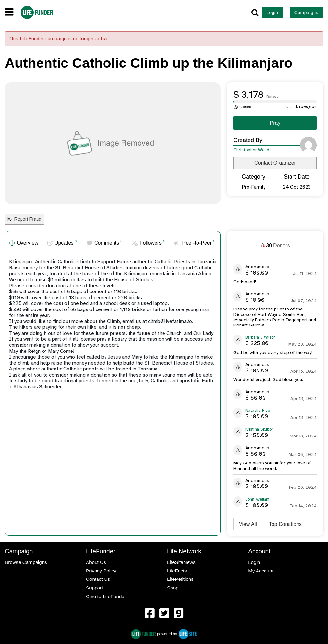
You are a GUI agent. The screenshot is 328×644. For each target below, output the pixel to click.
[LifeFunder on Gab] (179, 614)
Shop (173, 588)
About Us (96, 562)
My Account (261, 571)
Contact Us (98, 579)
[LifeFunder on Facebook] (149, 614)
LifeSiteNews (181, 562)
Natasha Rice (258, 411)
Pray (275, 123)
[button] (255, 13)
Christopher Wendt (252, 150)
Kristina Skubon (260, 429)
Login (272, 13)
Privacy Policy (101, 571)
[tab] (24, 243)
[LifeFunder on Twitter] (164, 614)
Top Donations (285, 524)
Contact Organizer (275, 163)
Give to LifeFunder (106, 596)
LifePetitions (180, 579)
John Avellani (257, 499)
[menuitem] (149, 614)
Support (94, 588)
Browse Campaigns (26, 562)
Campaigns (306, 13)
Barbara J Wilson (261, 337)
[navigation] (9, 13)
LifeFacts (177, 571)
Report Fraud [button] (24, 219)
